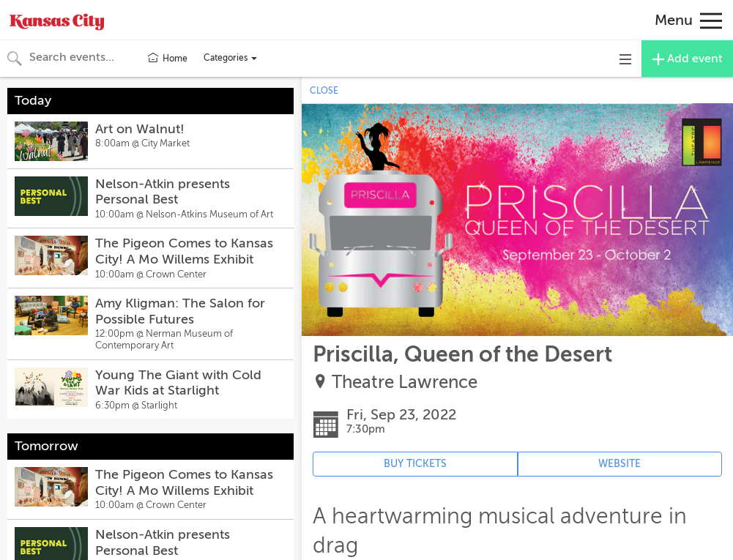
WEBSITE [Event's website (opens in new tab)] (619, 464)
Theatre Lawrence (405, 382)
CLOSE (324, 91)
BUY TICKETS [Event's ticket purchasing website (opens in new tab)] (415, 464)
